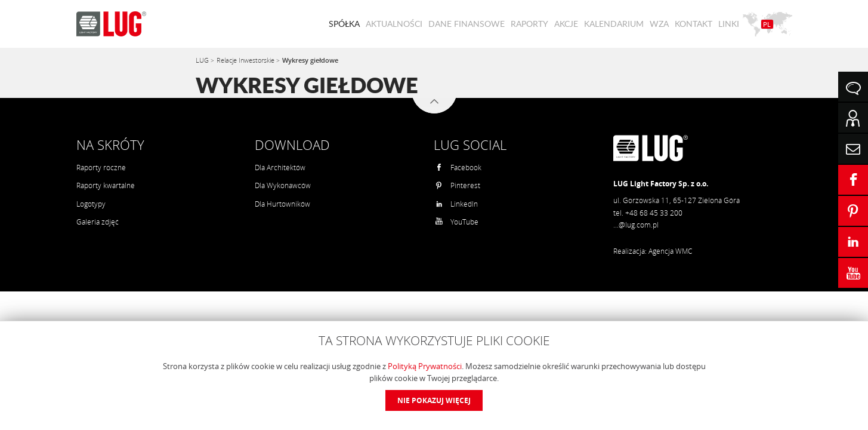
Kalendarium (614, 24)
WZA (659, 24)
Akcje (566, 24)
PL (767, 24)
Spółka (344, 24)
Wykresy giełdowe (310, 60)
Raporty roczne (101, 168)
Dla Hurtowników (282, 204)
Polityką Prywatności (425, 366)
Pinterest (458, 185)
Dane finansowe (467, 24)
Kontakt (694, 24)
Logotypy (91, 204)
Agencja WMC (670, 251)
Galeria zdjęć (98, 222)
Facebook (458, 168)
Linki (729, 24)
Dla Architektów (280, 168)
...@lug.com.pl (636, 225)
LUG (203, 60)
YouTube (457, 222)
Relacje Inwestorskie (246, 60)
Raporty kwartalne (106, 185)
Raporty (529, 24)
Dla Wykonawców (283, 185)
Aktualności (394, 24)
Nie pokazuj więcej (434, 400)
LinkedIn (456, 204)
